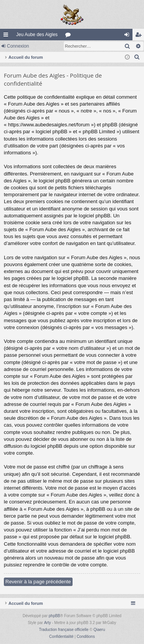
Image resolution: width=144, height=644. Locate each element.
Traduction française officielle (64, 630)
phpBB (55, 616)
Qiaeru (99, 630)
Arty (48, 623)
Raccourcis (7, 36)
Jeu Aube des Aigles (37, 35)
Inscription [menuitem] (140, 36)
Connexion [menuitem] (128, 36)
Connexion (18, 46)
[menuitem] (137, 57)
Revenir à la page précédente (38, 582)
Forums (70, 36)
